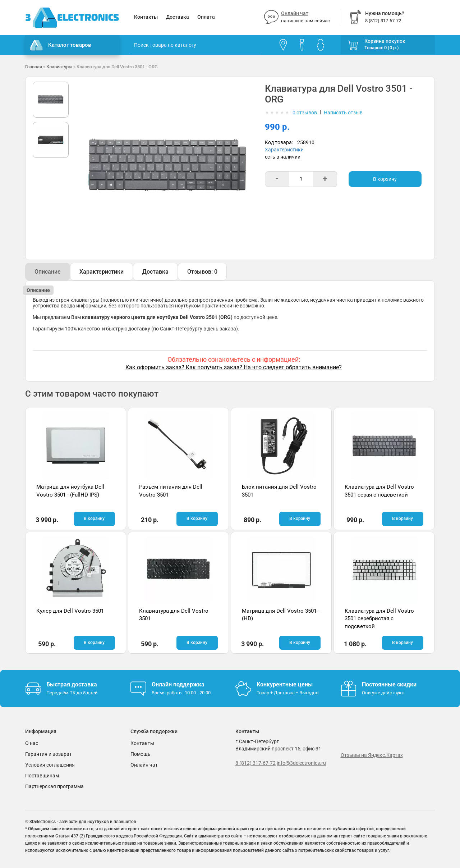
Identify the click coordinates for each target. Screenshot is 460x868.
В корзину (385, 179)
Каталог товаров (61, 45)
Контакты (146, 17)
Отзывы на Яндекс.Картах (372, 755)
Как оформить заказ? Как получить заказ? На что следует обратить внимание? (234, 367)
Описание (48, 272)
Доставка (178, 17)
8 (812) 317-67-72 (256, 763)
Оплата (206, 17)
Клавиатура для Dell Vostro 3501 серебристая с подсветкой (379, 619)
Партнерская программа (54, 786)
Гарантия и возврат (49, 754)
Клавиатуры (59, 67)
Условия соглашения (50, 765)
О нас (32, 743)
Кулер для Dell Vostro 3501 (70, 611)
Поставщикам (42, 776)
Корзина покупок (385, 41)
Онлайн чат (295, 13)
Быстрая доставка (72, 684)
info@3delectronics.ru (301, 763)
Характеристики (284, 150)
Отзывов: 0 (202, 272)
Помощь (141, 754)
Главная (34, 67)
